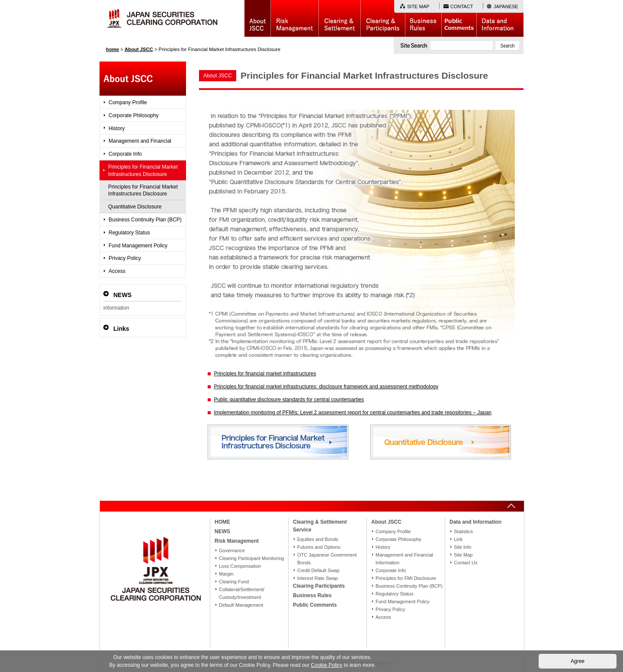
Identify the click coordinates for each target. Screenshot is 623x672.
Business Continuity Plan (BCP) (145, 220)
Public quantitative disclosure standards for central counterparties (289, 400)
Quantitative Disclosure (135, 207)
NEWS (222, 531)
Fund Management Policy (138, 246)
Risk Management (295, 18)
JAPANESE (506, 6)
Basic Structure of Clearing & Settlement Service (339, 18)
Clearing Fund (234, 582)
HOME (222, 522)
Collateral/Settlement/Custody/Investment (242, 593)
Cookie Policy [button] (327, 665)
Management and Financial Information (404, 559)
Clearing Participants (383, 18)
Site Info (462, 547)
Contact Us (466, 563)
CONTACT (462, 6)
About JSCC (257, 18)
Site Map (463, 555)
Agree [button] (578, 661)
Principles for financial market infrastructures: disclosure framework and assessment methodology (326, 387)
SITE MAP (418, 6)
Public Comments (459, 18)
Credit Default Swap (318, 570)
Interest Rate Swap (318, 578)
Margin (226, 574)
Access (117, 271)
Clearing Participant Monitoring (251, 558)
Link (458, 539)
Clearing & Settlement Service (320, 526)
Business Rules (423, 18)
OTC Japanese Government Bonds (327, 559)
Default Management (241, 605)
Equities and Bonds (318, 539)
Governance (232, 550)
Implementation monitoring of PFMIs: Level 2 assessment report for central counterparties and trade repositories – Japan (353, 413)
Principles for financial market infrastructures (265, 374)
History (117, 128)
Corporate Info (125, 154)
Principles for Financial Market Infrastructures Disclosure (143, 171)
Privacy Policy (125, 258)
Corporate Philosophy (133, 115)
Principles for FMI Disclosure (406, 578)
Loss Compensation (240, 566)
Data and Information (500, 18)
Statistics (463, 531)
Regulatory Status (129, 233)
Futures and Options (319, 547)
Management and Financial (140, 141)
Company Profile (128, 102)
